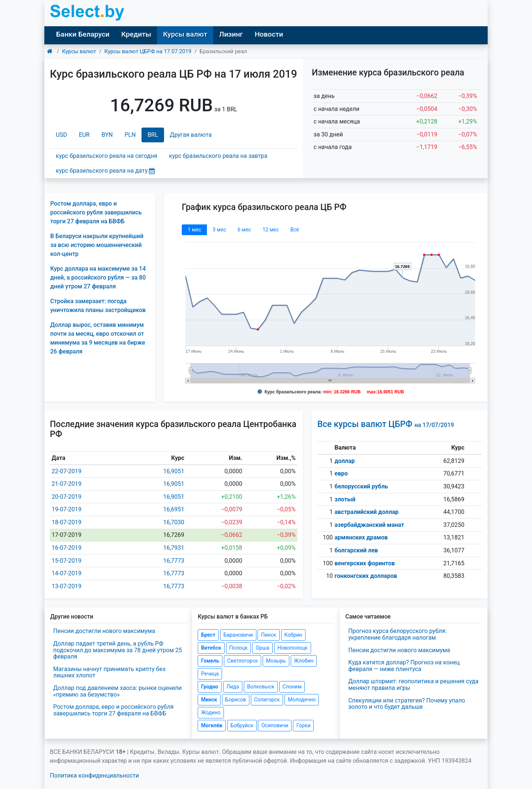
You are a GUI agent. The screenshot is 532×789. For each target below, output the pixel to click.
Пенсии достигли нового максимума (104, 631)
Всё (295, 230)
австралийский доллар (367, 512)
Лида (233, 687)
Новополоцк (293, 648)
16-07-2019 (67, 548)
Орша (262, 648)
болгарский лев (357, 550)
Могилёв (212, 725)
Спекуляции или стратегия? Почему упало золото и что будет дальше (407, 704)
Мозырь (276, 661)
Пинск (268, 635)
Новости (269, 34)
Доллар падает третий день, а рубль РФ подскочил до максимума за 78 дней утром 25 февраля (118, 650)
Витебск (211, 648)
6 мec (244, 230)
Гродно (209, 687)
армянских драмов (361, 537)
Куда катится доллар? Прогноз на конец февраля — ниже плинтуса (404, 666)
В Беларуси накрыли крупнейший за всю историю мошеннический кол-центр (97, 245)
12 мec (270, 230)
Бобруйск (242, 725)
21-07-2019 (67, 484)
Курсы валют (185, 34)
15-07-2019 (67, 561)
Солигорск (267, 700)
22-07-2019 (67, 471)
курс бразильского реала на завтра (218, 156)
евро (341, 473)
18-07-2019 (67, 522)
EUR (84, 135)
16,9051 (174, 471)
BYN (107, 135)
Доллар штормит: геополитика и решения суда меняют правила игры (414, 685)
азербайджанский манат (369, 525)
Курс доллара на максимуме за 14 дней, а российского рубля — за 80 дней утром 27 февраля (98, 277)
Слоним (292, 687)
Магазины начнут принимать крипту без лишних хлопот (109, 672)
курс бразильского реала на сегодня (107, 156)
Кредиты (136, 34)
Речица (210, 674)
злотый (345, 499)
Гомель (210, 661)
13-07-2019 (67, 586)
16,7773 (174, 561)
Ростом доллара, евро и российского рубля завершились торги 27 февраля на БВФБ (96, 212)
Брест (208, 635)
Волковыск (261, 687)
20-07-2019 (67, 497)
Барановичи (238, 635)
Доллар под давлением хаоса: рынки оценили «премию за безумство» (117, 691)
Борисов (236, 700)
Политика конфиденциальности (94, 776)
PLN (130, 135)
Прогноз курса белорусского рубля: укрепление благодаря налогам (398, 634)
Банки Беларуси (83, 34)
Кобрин (293, 635)
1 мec (194, 230)
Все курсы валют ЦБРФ (386, 424)
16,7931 (174, 548)
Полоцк (239, 648)
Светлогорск (243, 661)
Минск (209, 700)
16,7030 (174, 522)
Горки (303, 725)
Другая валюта (191, 135)
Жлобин (304, 661)
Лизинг (231, 34)
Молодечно (302, 700)
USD (61, 135)
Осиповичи (275, 725)
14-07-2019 (67, 573)
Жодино (211, 712)
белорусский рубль (362, 486)
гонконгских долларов (366, 576)
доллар (345, 461)
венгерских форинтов (365, 563)
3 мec (219, 230)
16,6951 (174, 509)
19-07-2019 (67, 509)
